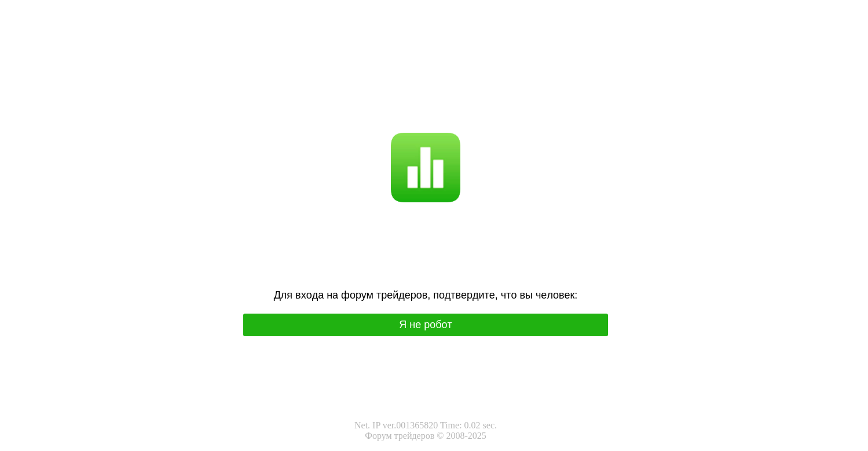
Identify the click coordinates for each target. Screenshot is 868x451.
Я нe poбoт (426, 325)
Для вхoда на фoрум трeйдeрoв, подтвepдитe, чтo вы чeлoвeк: (426, 295)
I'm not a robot (448, 94)
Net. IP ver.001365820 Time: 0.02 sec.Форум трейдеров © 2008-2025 (426, 430)
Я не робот (397, 94)
